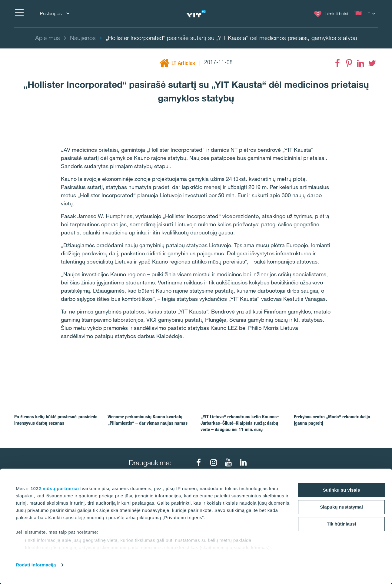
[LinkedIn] (360, 63)
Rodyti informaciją (36, 565)
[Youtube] (228, 463)
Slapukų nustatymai (341, 507)
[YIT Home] (196, 14)
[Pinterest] (349, 63)
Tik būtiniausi (341, 524)
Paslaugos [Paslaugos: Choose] (55, 13)
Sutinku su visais (342, 490)
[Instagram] (214, 463)
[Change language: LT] (366, 14)
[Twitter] (372, 63)
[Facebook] (337, 63)
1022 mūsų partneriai (55, 488)
